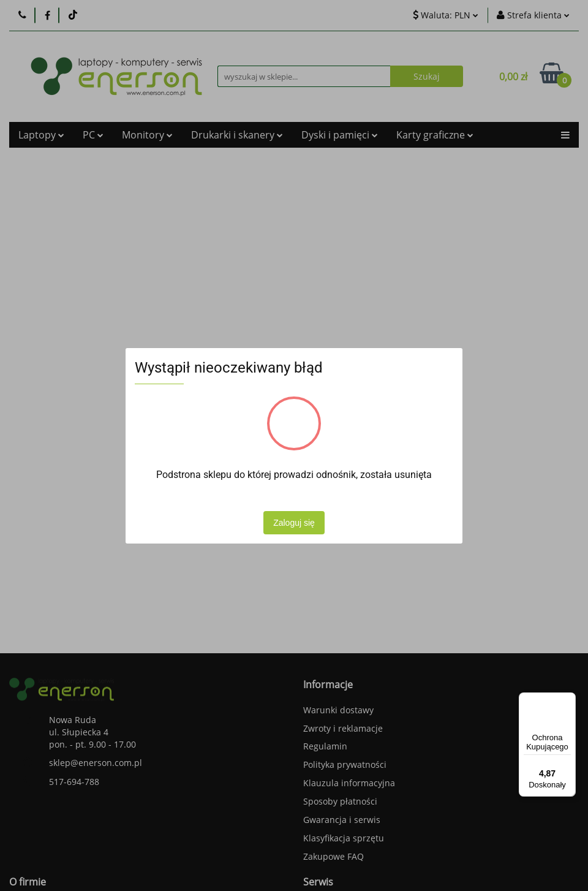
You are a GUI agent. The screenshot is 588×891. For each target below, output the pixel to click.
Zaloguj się (294, 523)
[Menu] (568, 700)
